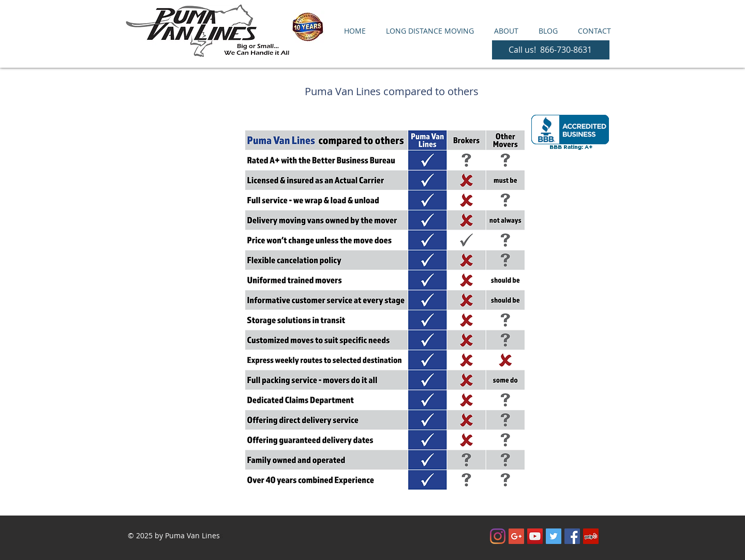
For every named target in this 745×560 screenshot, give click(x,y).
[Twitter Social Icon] (554, 536)
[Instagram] (498, 536)
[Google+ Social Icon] (516, 536)
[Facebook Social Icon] (572, 536)
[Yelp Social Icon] (591, 536)
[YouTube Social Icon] (535, 536)
